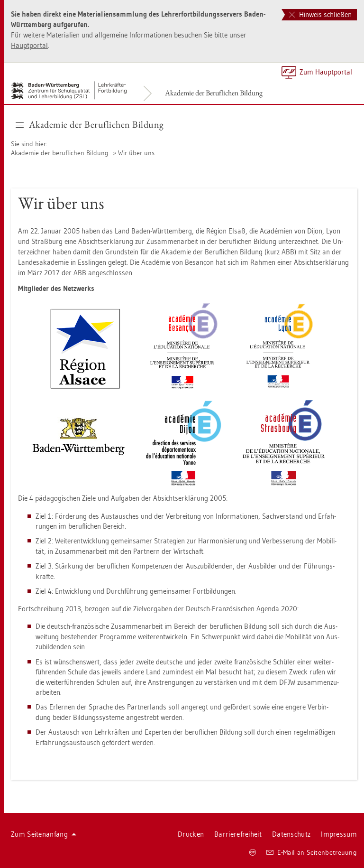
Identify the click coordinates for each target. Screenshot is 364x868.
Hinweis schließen (320, 14)
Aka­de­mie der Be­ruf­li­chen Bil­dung (214, 93)
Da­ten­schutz (291, 834)
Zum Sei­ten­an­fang (44, 834)
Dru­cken (191, 834)
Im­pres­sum (339, 834)
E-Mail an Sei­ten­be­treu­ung (312, 852)
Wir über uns (136, 153)
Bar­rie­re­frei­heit (238, 834)
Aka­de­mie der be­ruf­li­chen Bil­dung (60, 153)
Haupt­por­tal (29, 45)
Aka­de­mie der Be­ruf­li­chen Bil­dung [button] (90, 124)
